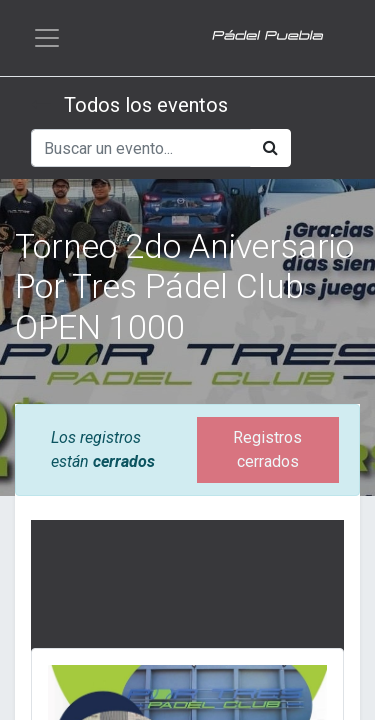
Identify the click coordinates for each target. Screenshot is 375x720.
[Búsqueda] (270, 148)
